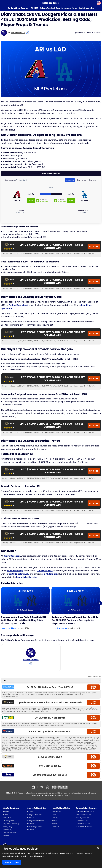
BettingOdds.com (12, 556)
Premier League (63, 8)
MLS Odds (31, 824)
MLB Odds (31, 830)
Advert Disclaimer (95, 676)
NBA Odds (31, 818)
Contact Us (7, 818)
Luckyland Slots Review (84, 827)
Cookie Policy (7, 830)
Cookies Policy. (37, 856)
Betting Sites (14, 8)
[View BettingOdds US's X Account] (28, 33)
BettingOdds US (18, 33)
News (75, 8)
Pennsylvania (56, 812)
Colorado (55, 821)
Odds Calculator (86, 8)
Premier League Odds (35, 827)
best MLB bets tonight (19, 574)
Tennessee (55, 827)
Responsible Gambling (11, 824)
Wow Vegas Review (83, 818)
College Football (47, 8)
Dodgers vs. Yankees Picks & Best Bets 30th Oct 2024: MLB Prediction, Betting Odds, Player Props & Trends (24, 620)
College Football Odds (35, 815)
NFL (31, 8)
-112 (71, 201)
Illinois (54, 815)
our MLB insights (50, 574)
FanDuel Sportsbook (18, 305)
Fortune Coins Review (83, 824)
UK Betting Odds (8, 821)
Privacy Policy (7, 827)
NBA (36, 8)
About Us (6, 812)
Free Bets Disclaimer (10, 833)
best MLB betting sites (27, 577)
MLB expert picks (45, 571)
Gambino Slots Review (84, 815)
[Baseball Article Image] (25, 601)
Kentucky (55, 818)
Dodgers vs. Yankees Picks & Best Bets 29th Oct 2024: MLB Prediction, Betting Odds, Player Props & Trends (75, 620)
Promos (25, 8)
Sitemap (6, 836)
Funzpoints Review (82, 821)
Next (100, 603)
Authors (6, 815)
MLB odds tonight (15, 571)
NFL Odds (30, 812)
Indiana (54, 824)
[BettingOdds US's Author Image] (31, 653)
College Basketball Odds (36, 821)
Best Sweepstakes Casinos (85, 812)
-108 (31, 201)
